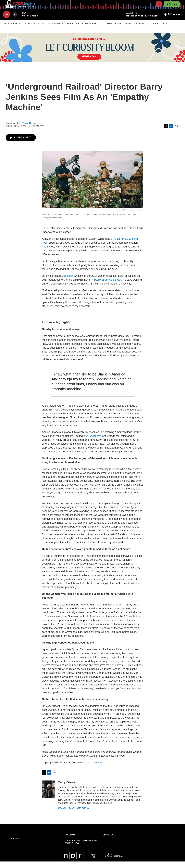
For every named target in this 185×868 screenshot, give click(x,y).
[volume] (15, 21)
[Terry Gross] (48, 796)
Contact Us (70, 841)
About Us (159, 30)
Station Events (91, 30)
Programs (54, 30)
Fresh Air (98, 769)
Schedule (73, 30)
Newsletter (115, 30)
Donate (175, 8)
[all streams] (172, 21)
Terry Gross (29, 130)
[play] (7, 21)
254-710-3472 (109, 841)
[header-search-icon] (160, 8)
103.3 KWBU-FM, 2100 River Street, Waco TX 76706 (81, 848)
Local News (10, 30)
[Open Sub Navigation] (20, 30)
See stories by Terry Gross (73, 814)
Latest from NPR (34, 30)
